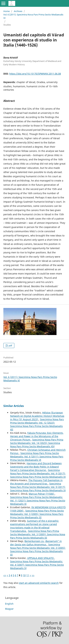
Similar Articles (14, 406)
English (9, 604)
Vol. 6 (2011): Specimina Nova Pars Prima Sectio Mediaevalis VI (33, 16)
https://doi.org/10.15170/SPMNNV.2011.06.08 (35, 74)
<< (5, 575)
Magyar (9, 609)
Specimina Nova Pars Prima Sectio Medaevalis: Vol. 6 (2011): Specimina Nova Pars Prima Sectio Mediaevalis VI (37, 457)
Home (6, 11)
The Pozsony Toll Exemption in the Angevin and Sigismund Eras (36, 482)
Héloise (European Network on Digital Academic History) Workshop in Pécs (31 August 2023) (37, 416)
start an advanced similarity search (39, 583)
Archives (18, 11)
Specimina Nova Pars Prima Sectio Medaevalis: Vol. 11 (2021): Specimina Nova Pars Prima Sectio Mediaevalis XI (38, 501)
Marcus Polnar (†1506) (42, 494)
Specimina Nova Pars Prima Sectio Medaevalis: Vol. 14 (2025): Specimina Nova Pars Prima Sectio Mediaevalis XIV (37, 443)
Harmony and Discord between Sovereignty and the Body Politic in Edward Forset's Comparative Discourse (36, 467)
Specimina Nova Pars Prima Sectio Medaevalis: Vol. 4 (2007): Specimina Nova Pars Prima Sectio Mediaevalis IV (37, 565)
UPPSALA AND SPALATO (41, 558)
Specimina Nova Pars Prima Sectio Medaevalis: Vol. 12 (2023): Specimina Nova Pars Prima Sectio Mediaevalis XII (37, 424)
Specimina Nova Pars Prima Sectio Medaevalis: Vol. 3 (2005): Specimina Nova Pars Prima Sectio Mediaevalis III (37, 514)
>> (33, 575)
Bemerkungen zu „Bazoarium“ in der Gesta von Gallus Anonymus (36, 543)
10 (24, 575)
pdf (10, 346)
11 (28, 575)
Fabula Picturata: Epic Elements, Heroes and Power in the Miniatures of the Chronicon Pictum (37, 436)
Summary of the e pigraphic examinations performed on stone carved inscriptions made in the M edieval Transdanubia (34, 526)
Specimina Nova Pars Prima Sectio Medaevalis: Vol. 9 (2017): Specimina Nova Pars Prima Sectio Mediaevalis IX (38, 473)
